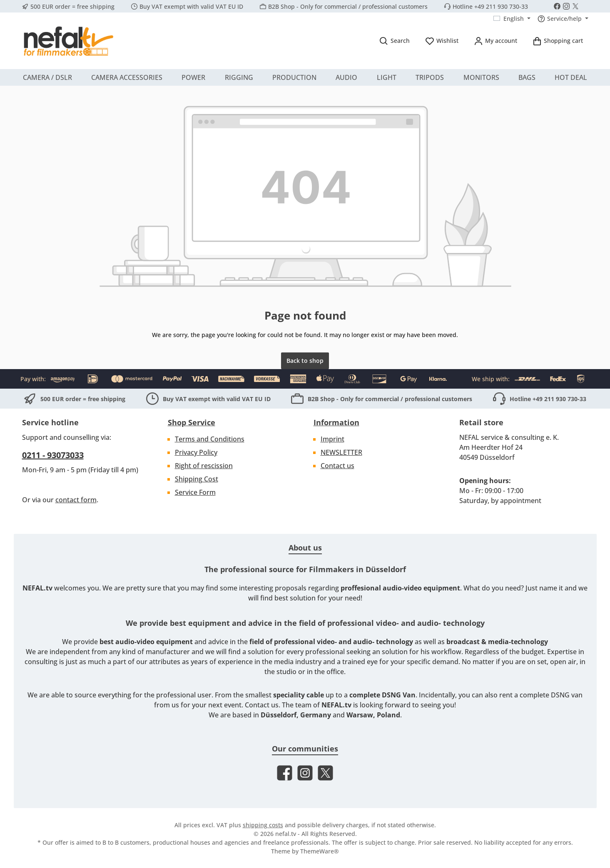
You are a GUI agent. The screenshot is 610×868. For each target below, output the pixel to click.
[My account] (495, 41)
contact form (76, 500)
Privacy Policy (196, 452)
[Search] (394, 41)
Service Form (195, 492)
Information (336, 422)
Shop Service (192, 422)
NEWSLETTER (341, 452)
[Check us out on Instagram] (566, 6)
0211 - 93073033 (53, 455)
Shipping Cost (197, 479)
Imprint (332, 439)
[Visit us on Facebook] (557, 6)
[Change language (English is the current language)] (512, 19)
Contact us (337, 466)
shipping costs (263, 825)
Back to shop (305, 361)
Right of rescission (204, 466)
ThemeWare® (320, 851)
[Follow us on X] (575, 6)
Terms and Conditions (210, 439)
